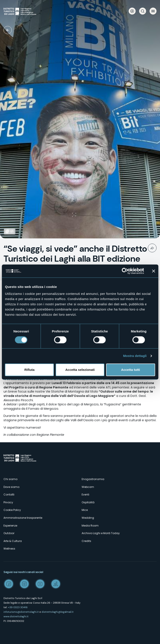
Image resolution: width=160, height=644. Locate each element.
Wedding (88, 518)
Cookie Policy (12, 510)
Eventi (85, 495)
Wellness (9, 549)
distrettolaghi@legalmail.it (58, 612)
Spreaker (56, 584)
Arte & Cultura (13, 541)
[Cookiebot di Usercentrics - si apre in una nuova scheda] (125, 271)
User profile (132, 11)
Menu (153, 11)
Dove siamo (11, 487)
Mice (85, 510)
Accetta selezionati (80, 370)
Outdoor (9, 533)
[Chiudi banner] (153, 271)
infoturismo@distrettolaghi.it (21, 612)
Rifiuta (29, 370)
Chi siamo (10, 479)
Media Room (90, 526)
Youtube (40, 584)
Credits (86, 541)
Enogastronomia (93, 479)
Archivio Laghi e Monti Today (101, 533)
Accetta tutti (131, 370)
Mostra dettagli (135, 356)
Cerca (143, 11)
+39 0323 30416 (18, 607)
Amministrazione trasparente (23, 518)
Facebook (9, 584)
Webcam (88, 487)
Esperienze (10, 526)
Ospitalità (88, 502)
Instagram (24, 584)
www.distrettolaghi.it (16, 616)
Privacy (8, 502)
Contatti (9, 495)
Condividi (152, 248)
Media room (8, 30)
